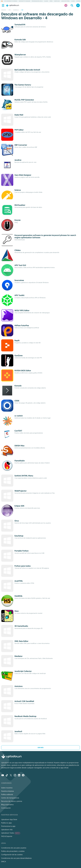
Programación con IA (37, 1)
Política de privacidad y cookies (13, 851)
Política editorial (7, 794)
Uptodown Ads (7, 830)
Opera (51, 1)
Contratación (6, 808)
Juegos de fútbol (65, 1)
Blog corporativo (7, 805)
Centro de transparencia (10, 798)
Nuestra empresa (7, 791)
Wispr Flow (57, 1)
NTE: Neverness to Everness (11, 1)
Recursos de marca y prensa (12, 801)
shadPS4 (78, 1)
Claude (73, 1)
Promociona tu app (8, 826)
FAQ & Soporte (7, 836)
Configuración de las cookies (12, 855)
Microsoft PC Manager (24, 1)
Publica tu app (6, 823)
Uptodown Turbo (11, 833)
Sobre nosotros (7, 788)
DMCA (4, 862)
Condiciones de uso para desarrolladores (16, 858)
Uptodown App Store (9, 819)
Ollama (46, 1)
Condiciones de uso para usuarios (14, 848)
